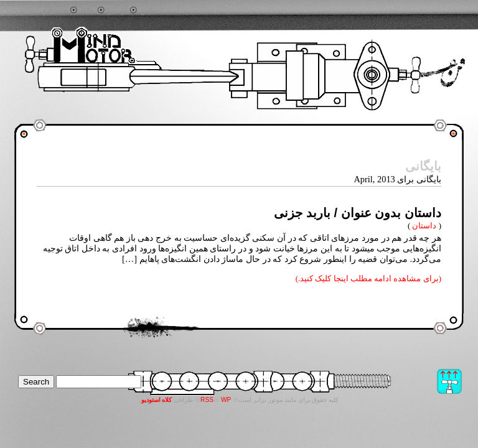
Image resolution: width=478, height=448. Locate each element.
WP (226, 400)
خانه (87, 11)
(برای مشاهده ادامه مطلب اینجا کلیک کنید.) (368, 278)
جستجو (55, 11)
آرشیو (118, 11)
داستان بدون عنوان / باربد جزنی (358, 213)
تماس (150, 11)
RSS (207, 400)
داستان (424, 226)
